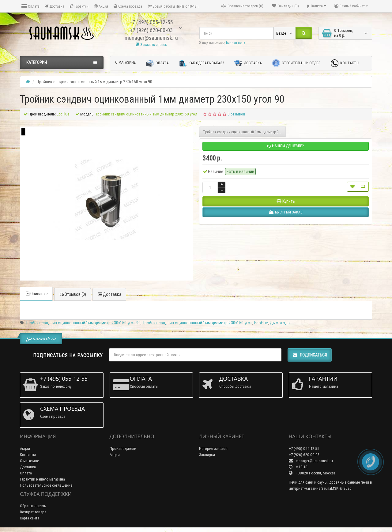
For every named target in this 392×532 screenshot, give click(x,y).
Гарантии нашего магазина (42, 479)
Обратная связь (33, 506)
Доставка (55, 6)
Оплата (30, 6)
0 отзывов (236, 114)
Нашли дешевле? (286, 146)
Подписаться (310, 355)
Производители (123, 449)
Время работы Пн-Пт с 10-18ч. (173, 6)
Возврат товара (33, 512)
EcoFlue (261, 323)
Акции (25, 449)
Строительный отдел (296, 63)
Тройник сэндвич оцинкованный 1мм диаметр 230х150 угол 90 (83, 323)
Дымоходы (280, 323)
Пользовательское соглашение (46, 485)
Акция (101, 6)
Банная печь (236, 42)
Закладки (207, 455)
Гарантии (79, 6)
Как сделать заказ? (202, 63)
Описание (36, 294)
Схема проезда (128, 6)
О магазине (125, 62)
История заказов (213, 449)
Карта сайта (30, 518)
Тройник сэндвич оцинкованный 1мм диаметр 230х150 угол (197, 323)
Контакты (345, 63)
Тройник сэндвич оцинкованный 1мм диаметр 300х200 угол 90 (244, 132)
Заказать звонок (151, 45)
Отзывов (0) (73, 294)
